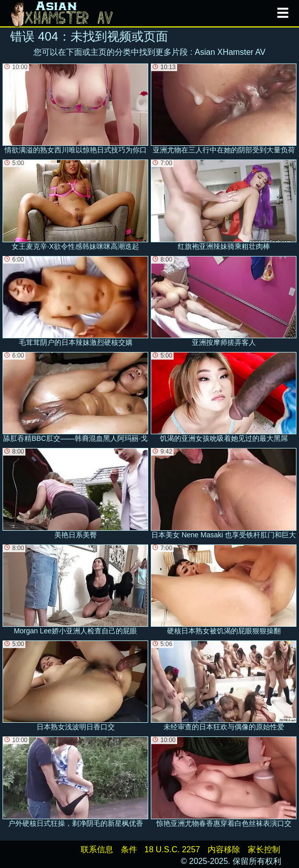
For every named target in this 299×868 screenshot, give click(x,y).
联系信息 (97, 849)
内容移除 (224, 849)
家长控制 (264, 849)
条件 (129, 849)
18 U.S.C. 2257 (172, 849)
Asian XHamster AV (230, 52)
